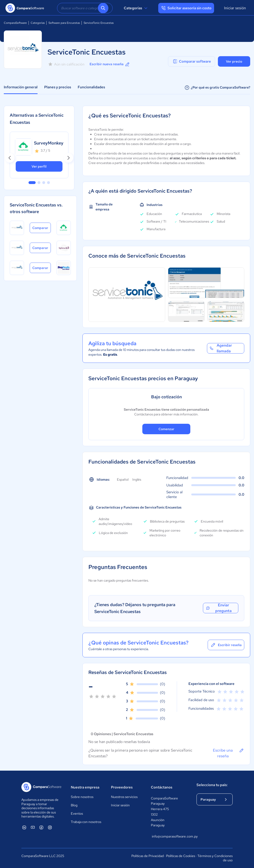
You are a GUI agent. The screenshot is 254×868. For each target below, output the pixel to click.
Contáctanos (162, 787)
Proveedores (122, 787)
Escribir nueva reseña (110, 64)
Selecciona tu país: (212, 785)
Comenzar (166, 429)
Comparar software (192, 61)
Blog (74, 805)
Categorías (136, 8)
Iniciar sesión (235, 8)
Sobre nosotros (82, 797)
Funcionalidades (91, 87)
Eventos (77, 813)
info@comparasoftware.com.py (169, 836)
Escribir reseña (226, 645)
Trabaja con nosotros (86, 822)
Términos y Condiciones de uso (215, 858)
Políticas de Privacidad (148, 856)
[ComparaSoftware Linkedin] (24, 827)
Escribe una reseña (229, 753)
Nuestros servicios (124, 797)
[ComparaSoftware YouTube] (33, 827)
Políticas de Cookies (181, 856)
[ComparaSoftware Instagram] (50, 827)
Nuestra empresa (85, 787)
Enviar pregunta (219, 608)
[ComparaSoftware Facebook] (41, 827)
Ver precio (234, 61)
